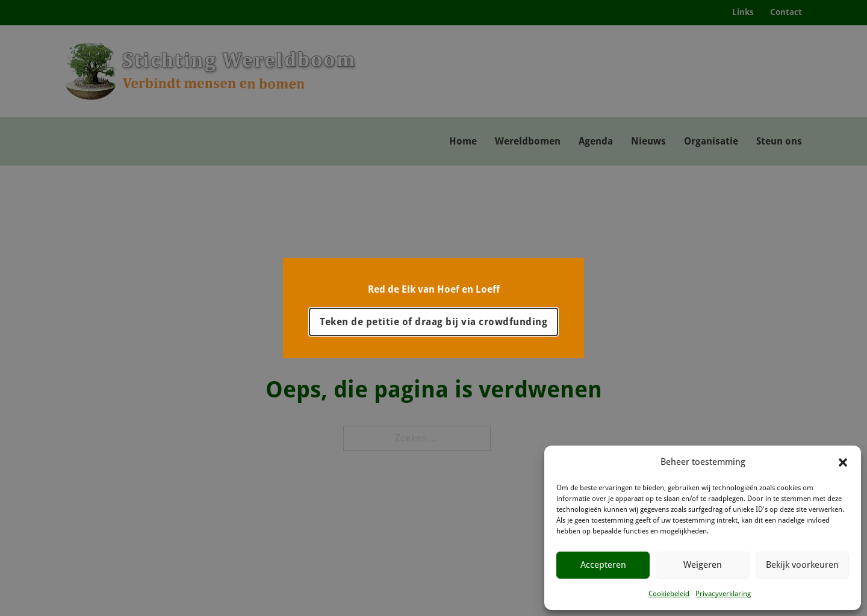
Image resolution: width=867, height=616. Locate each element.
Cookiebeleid (669, 594)
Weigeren (703, 565)
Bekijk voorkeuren (802, 565)
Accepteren (603, 565)
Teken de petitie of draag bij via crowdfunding (433, 322)
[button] (843, 462)
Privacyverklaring (723, 594)
